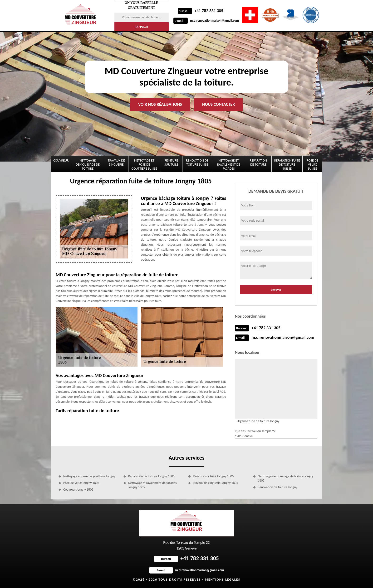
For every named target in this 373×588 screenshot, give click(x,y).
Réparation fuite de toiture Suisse (287, 165)
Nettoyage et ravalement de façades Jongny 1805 (152, 485)
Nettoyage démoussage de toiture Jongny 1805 (286, 478)
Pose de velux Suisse (312, 165)
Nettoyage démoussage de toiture (88, 165)
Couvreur (61, 160)
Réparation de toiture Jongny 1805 (152, 476)
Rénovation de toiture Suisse (197, 163)
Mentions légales (223, 580)
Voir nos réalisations (160, 104)
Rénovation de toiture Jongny (278, 487)
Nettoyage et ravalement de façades (229, 165)
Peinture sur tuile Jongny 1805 (213, 476)
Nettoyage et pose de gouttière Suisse (144, 165)
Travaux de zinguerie (116, 163)
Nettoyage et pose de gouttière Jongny (89, 476)
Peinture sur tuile (171, 163)
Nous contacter (218, 104)
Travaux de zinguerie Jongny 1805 (216, 483)
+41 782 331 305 (201, 11)
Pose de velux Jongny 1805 (81, 483)
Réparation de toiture (258, 163)
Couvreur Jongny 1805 (78, 490)
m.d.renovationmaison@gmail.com (206, 21)
